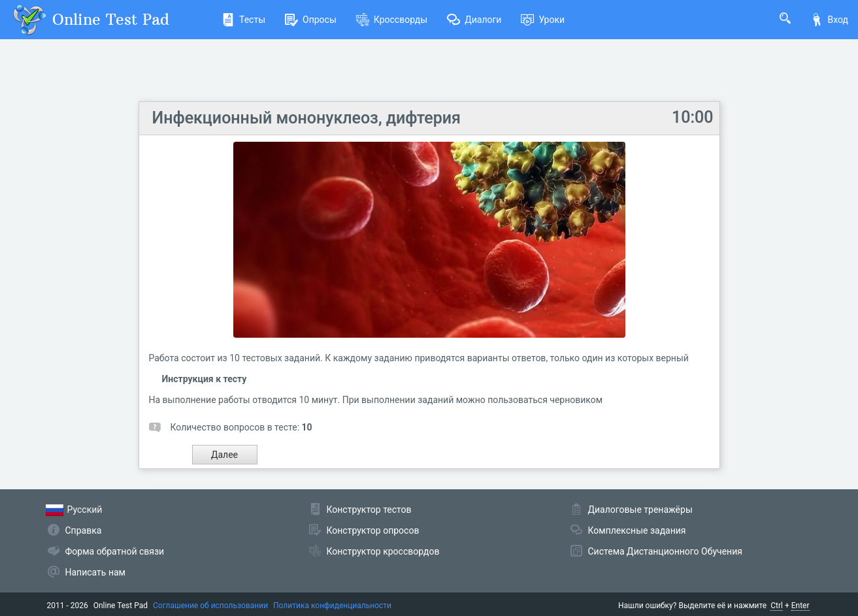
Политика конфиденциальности (332, 606)
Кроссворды (392, 20)
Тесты (243, 20)
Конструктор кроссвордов (383, 551)
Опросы (311, 20)
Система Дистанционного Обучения (665, 551)
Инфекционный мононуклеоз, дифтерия (306, 118)
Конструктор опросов (373, 530)
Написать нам (95, 572)
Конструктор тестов (369, 510)
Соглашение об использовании (210, 606)
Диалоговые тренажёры (640, 510)
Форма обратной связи (115, 551)
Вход (829, 20)
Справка (84, 530)
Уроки (543, 20)
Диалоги (474, 20)
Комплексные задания (637, 530)
